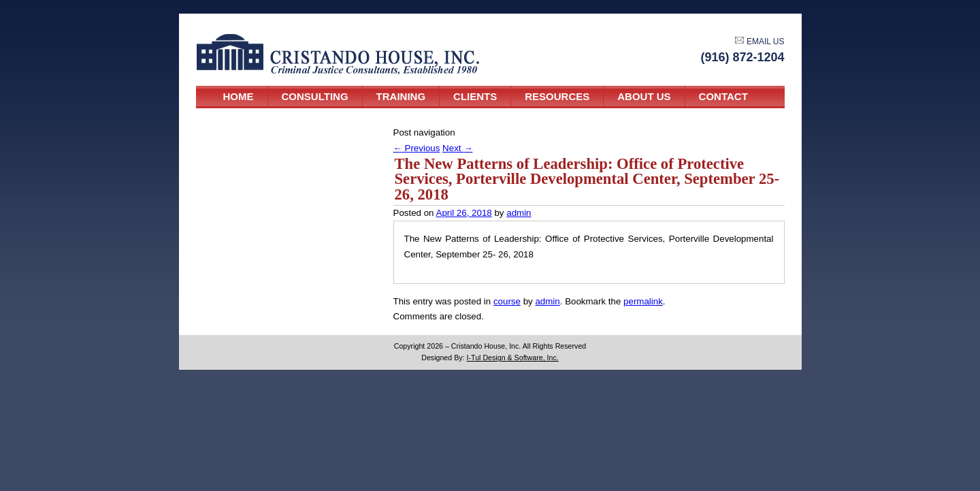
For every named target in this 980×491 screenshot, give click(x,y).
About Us (644, 96)
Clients (475, 96)
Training (401, 96)
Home (239, 96)
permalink (643, 301)
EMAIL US (759, 42)
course (507, 301)
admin (519, 213)
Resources (557, 96)
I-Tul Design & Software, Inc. (513, 358)
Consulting (315, 96)
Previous (417, 148)
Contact (723, 96)
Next (457, 148)
